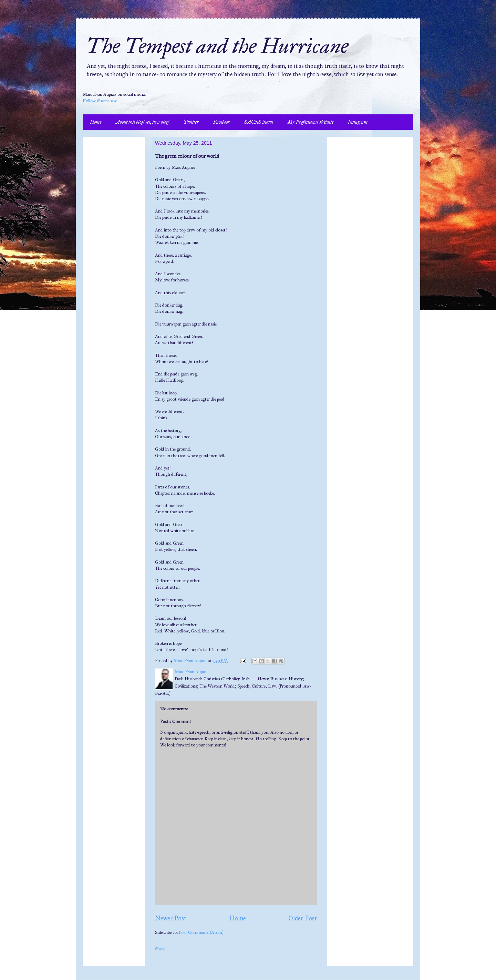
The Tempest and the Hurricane (217, 46)
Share (160, 949)
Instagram (358, 122)
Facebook (221, 122)
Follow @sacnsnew (100, 101)
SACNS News (259, 122)
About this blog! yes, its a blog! (142, 122)
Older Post (303, 918)
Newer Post (171, 918)
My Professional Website (311, 122)
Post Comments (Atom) (201, 932)
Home (96, 122)
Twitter (191, 122)
